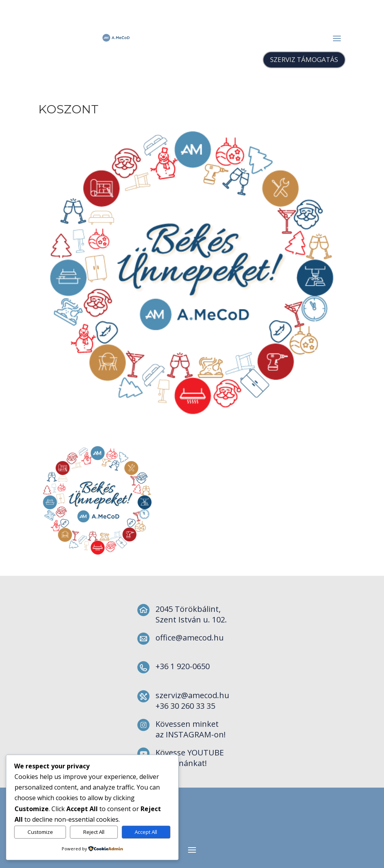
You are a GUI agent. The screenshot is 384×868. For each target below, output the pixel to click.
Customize (40, 832)
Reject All (94, 832)
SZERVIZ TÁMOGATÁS (304, 59)
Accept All (146, 832)
